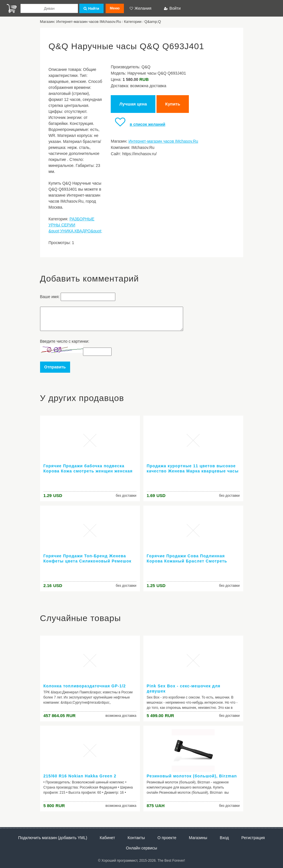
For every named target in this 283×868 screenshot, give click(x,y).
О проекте (167, 838)
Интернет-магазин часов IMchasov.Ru (163, 141)
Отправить (55, 367)
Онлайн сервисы (141, 848)
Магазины (198, 838)
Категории (133, 22)
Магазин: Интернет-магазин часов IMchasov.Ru (81, 22)
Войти (172, 8)
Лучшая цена (133, 104)
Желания (140, 8)
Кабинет (107, 838)
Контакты (136, 838)
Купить (173, 104)
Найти (91, 8)
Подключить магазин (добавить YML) (53, 838)
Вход (224, 838)
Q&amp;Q (153, 22)
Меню (115, 8)
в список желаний (138, 124)
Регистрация (253, 838)
